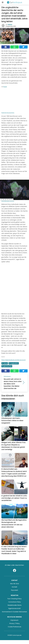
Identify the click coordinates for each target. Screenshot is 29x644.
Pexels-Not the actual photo (8, 113)
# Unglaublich (14, 363)
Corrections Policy (15, 602)
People (5, 87)
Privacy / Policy (15, 623)
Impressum (14, 620)
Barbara (10, 24)
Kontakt (15, 587)
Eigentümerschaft (14, 608)
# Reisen (5, 363)
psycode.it (15, 590)
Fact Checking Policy (14, 599)
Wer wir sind (14, 584)
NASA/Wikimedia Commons (8, 201)
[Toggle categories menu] (3, 2)
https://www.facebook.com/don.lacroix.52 (13, 360)
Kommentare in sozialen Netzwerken (15, 612)
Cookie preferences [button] (15, 627)
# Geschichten (7, 366)
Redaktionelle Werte (15, 605)
